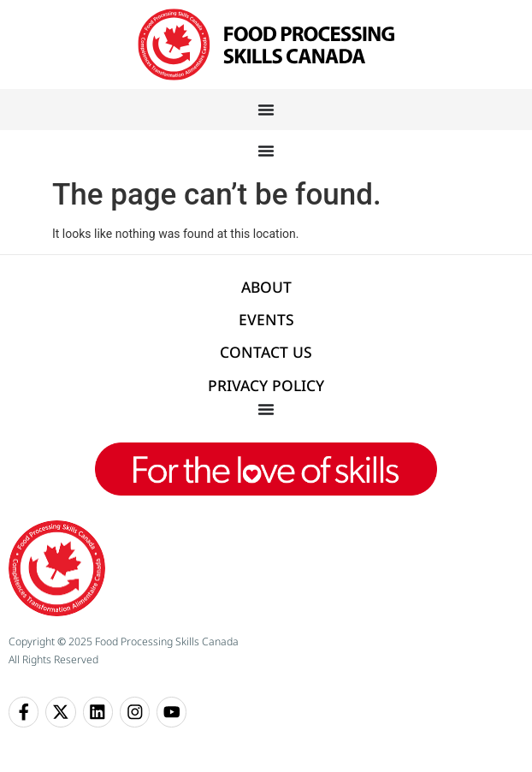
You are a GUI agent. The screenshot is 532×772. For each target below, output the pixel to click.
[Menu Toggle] (266, 110)
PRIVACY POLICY (266, 385)
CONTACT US (266, 352)
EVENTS (266, 319)
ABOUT (266, 287)
